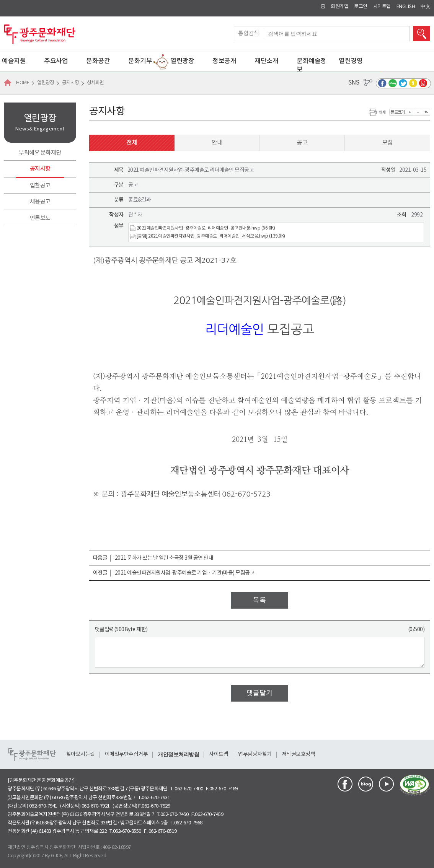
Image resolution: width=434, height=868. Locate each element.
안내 (217, 143)
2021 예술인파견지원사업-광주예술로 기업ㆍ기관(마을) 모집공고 (185, 573)
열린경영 (351, 61)
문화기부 (140, 61)
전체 (132, 143)
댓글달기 (259, 693)
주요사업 (56, 61)
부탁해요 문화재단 (40, 153)
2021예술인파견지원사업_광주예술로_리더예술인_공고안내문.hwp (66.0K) (202, 228)
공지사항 (40, 169)
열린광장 (182, 61)
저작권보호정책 (299, 754)
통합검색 (251, 34)
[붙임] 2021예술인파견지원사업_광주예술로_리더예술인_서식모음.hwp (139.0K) (208, 236)
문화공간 (98, 61)
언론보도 (40, 218)
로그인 (361, 7)
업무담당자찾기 (255, 754)
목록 (259, 600)
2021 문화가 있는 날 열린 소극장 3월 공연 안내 (164, 558)
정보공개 (224, 61)
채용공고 (40, 202)
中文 (425, 7)
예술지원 (14, 61)
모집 (387, 143)
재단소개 (266, 61)
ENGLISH (406, 7)
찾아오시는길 (81, 754)
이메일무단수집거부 (126, 754)
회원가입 (339, 7)
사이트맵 (382, 7)
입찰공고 (40, 186)
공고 (302, 143)
